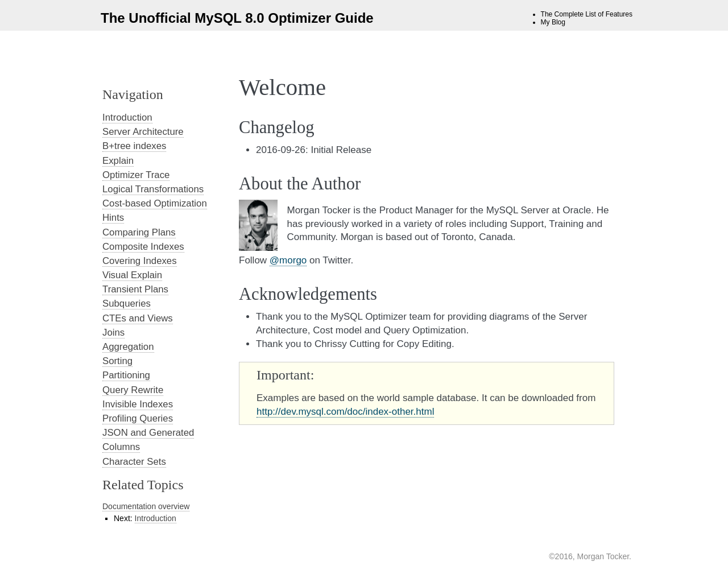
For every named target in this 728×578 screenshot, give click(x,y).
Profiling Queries (138, 418)
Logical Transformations (153, 189)
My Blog (553, 22)
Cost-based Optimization (155, 203)
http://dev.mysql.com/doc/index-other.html (345, 412)
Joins (113, 333)
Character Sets (134, 462)
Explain (118, 161)
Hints (113, 218)
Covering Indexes (140, 261)
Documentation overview (146, 506)
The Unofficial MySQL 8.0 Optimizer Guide (237, 18)
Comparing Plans (139, 232)
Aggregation (128, 347)
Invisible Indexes (138, 404)
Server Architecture (143, 132)
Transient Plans (135, 289)
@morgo (288, 260)
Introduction (127, 117)
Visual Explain (132, 275)
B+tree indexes (134, 146)
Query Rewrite (133, 390)
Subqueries (127, 304)
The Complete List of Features (587, 14)
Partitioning (126, 375)
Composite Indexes (143, 247)
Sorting (117, 361)
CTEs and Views (138, 318)
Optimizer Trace (136, 175)
